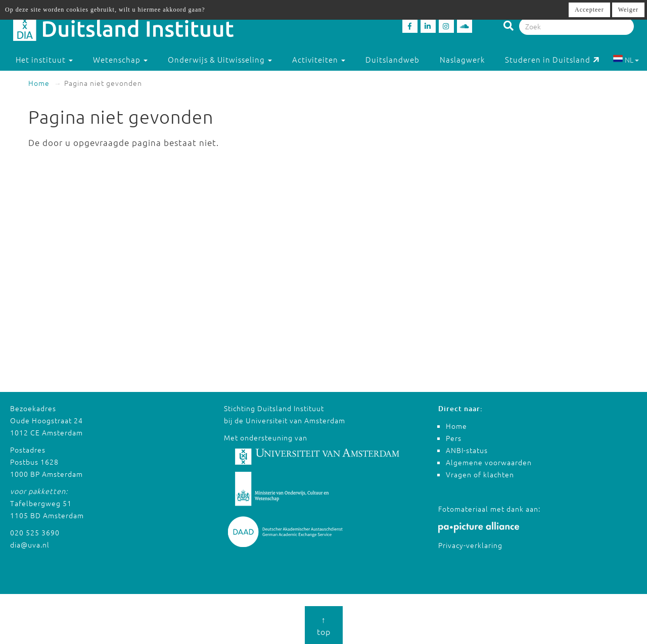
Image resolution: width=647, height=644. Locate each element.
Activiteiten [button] (319, 59)
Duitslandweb (392, 59)
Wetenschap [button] (120, 59)
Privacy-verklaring (470, 545)
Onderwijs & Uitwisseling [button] (220, 59)
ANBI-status (467, 450)
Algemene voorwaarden (489, 462)
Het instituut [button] (44, 59)
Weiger (628, 10)
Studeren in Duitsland (552, 59)
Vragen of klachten (480, 474)
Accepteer (589, 10)
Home (39, 83)
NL (626, 60)
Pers (454, 438)
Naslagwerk (462, 59)
